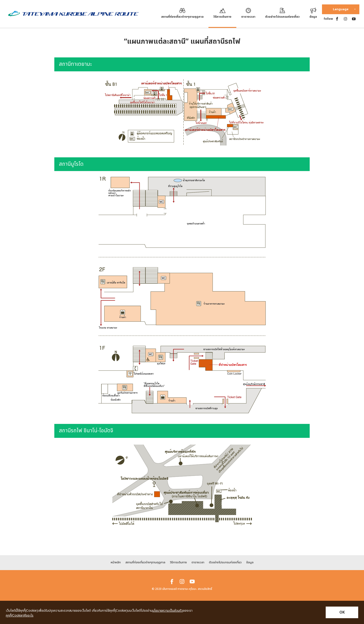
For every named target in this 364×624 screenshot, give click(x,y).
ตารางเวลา (198, 562)
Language (341, 9)
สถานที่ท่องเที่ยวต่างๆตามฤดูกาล (145, 562)
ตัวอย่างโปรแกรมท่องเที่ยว (225, 562)
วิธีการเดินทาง (178, 562)
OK (342, 612)
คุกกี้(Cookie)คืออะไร (20, 616)
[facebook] (337, 19)
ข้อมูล (250, 562)
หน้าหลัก (116, 562)
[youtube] (354, 19)
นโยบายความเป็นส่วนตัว (168, 611)
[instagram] (345, 19)
